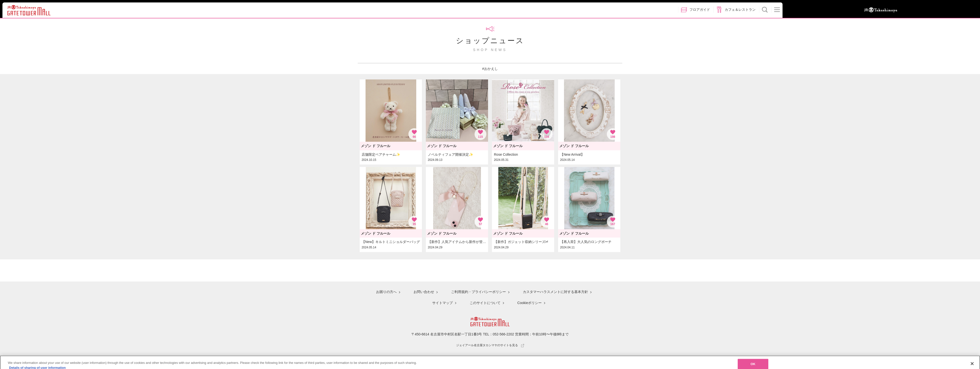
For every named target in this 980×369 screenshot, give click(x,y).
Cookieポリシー (530, 303)
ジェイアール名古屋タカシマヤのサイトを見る (490, 345)
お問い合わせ (424, 292)
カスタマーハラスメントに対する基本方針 (555, 292)
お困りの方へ (386, 292)
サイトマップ (442, 303)
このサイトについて (485, 303)
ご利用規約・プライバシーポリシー (478, 292)
